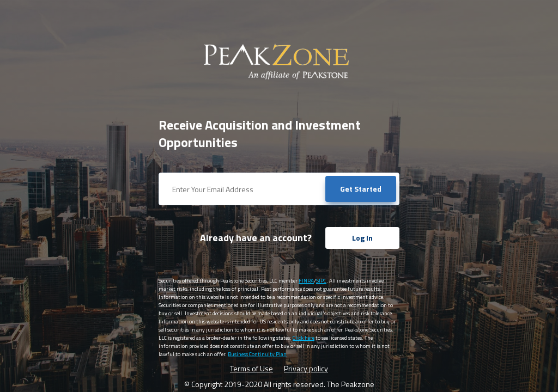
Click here (304, 338)
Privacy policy (306, 368)
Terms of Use (251, 368)
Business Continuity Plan (257, 354)
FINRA (306, 281)
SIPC (321, 281)
